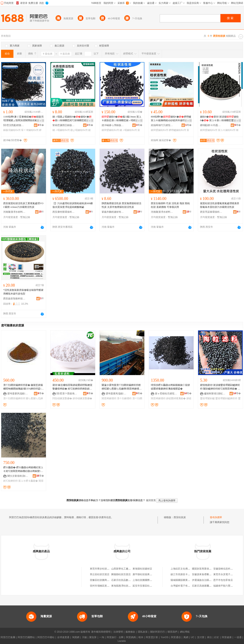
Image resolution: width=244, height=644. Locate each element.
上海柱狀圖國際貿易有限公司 (148, 580)
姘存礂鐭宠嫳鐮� (82, 398)
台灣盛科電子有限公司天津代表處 (189, 586)
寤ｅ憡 (40, 121)
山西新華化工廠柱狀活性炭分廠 (128, 569)
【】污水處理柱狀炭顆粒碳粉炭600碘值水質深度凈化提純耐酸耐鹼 (73, 205)
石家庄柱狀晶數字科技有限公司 (128, 580)
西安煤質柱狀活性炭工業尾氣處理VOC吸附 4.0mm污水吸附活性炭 (23, 205)
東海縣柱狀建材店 (142, 569)
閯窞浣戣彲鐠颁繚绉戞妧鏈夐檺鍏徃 (14, 125)
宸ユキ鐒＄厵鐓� (28, 481)
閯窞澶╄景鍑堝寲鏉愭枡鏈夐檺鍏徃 (68, 394)
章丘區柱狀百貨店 (100, 574)
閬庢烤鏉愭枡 (109, 398)
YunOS (164, 637)
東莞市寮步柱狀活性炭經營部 (106, 569)
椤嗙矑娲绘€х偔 (177, 130)
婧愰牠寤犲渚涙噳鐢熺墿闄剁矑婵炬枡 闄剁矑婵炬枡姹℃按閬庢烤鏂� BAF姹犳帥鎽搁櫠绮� (220, 387)
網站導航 (185, 632)
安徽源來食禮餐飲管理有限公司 (209, 574)
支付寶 (201, 637)
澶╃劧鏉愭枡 (124, 398)
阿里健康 (227, 637)
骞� (41, 125)
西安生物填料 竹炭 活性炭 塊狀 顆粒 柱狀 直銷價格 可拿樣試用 (170, 205)
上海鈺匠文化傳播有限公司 (185, 569)
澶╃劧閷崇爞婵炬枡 (14, 398)
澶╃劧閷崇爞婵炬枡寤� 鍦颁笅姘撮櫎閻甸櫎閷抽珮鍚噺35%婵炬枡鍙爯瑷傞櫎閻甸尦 (23, 387)
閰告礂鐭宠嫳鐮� (62, 398)
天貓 (84, 637)
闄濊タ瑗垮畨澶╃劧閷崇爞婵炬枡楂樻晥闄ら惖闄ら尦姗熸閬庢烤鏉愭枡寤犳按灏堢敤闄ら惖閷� (122, 387)
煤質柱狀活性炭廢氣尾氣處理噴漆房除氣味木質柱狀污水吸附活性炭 (220, 205)
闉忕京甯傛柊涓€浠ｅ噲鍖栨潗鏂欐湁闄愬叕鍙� (19, 476)
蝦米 (141, 637)
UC (193, 637)
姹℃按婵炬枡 (10, 481)
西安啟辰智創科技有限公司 (14, 299)
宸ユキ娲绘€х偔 (227, 130)
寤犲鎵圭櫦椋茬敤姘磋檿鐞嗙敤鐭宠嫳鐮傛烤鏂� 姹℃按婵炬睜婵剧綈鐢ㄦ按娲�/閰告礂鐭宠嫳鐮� (72, 387)
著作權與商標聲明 (101, 632)
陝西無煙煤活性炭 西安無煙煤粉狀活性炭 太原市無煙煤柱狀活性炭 (121, 205)
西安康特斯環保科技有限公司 (64, 212)
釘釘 (217, 637)
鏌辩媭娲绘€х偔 (110, 130)
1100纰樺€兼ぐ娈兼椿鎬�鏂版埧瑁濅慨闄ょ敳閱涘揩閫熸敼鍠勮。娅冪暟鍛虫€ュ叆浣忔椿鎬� (23, 119)
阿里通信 (176, 637)
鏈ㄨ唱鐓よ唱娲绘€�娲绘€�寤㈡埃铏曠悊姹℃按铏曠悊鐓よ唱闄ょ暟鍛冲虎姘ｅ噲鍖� (72, 119)
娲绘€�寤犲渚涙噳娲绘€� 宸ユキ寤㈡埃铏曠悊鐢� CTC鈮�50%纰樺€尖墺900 (220, 119)
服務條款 (130, 632)
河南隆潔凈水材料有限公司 (14, 212)
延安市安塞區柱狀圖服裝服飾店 (150, 586)
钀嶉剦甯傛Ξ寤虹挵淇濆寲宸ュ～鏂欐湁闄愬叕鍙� (215, 394)
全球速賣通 (63, 637)
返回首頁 (151, 500)
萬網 (186, 637)
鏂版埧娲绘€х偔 (12, 130)
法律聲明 (118, 632)
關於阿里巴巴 (158, 632)
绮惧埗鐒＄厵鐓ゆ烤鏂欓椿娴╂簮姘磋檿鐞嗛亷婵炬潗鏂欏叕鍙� (170, 387)
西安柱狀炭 (180, 517)
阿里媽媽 (131, 637)
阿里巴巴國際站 (26, 637)
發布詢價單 (216, 517)
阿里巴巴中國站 (46, 637)
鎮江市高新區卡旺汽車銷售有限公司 (190, 574)
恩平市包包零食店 (223, 580)
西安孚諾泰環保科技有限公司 (211, 212)
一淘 (102, 637)
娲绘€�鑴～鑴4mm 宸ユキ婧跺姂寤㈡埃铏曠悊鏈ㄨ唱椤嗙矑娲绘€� (121, 119)
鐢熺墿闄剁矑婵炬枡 (226, 398)
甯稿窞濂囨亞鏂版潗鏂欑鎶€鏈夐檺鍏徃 (64, 125)
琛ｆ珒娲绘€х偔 (30, 130)
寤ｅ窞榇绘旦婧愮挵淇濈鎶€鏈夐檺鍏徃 (166, 394)
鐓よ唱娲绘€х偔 (79, 130)
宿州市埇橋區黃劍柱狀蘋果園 (106, 586)
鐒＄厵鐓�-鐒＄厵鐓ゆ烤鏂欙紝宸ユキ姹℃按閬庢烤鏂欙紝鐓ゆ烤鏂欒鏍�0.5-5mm (23, 469)
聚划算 (93, 637)
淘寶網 (76, 637)
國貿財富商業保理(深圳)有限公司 (210, 569)
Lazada (122, 641)
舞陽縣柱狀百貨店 (121, 574)
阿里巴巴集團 (8, 637)
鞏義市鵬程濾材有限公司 (113, 212)
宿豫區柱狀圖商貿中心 (102, 580)
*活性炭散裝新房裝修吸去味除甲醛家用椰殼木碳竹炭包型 (23, 292)
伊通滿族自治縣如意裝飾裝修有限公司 (213, 580)
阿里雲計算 (152, 637)
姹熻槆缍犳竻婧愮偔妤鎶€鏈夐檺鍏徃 (162, 125)
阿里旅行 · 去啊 (115, 637)
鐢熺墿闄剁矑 (207, 398)
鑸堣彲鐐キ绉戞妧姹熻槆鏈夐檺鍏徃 (211, 125)
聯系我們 (172, 632)
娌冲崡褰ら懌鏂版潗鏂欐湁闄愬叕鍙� (113, 125)
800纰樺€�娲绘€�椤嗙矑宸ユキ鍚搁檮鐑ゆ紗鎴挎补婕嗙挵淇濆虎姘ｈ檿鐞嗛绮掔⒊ (171, 119)
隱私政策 (143, 632)
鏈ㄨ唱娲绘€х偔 (61, 130)
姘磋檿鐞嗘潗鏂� (176, 398)
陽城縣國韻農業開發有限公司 (186, 580)
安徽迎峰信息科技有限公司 (228, 569)
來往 (209, 637)
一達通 (238, 637)
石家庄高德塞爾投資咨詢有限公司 (210, 586)
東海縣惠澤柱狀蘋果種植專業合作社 (131, 586)
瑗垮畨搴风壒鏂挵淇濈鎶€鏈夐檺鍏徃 (19, 394)
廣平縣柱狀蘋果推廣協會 (146, 574)
